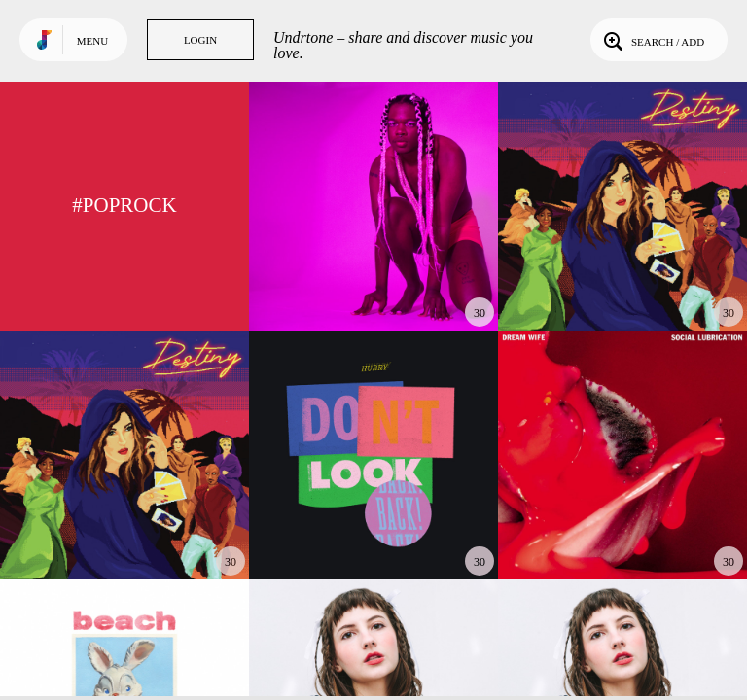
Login (200, 40)
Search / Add (652, 40)
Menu (92, 41)
